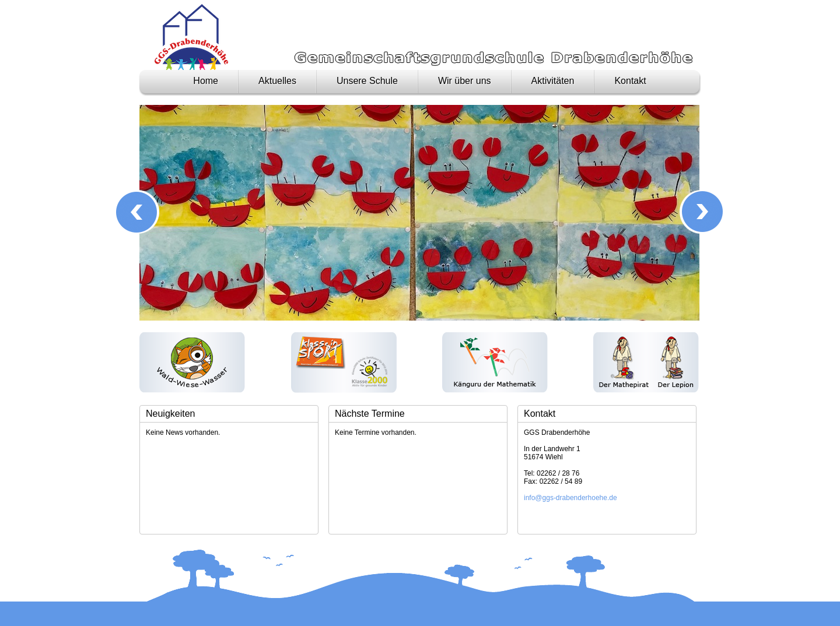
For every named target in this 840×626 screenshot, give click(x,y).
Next (701, 212)
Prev (138, 212)
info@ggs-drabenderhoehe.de (570, 498)
